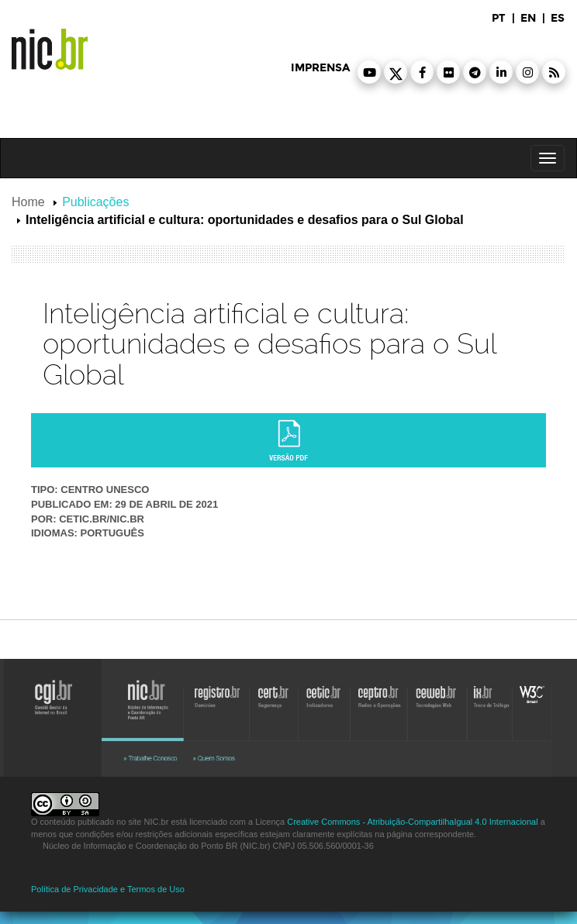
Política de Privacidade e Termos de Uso (108, 889)
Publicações (95, 202)
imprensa (320, 68)
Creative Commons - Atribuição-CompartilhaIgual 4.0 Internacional (412, 822)
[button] (369, 72)
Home (28, 202)
